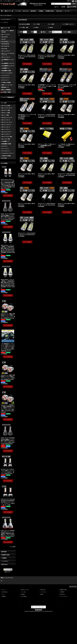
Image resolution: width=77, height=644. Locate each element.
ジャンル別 (23, 592)
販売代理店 (4, 552)
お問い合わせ (4, 564)
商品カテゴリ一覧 (25, 590)
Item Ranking (5, 592)
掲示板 (42, 594)
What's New (43, 590)
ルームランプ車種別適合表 (8, 97)
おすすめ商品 (24, 596)
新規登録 (63, 7)
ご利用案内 (4, 558)
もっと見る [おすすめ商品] (13, 547)
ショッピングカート (64, 596)
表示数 (21, 32)
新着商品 (23, 594)
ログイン (57, 7)
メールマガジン (5, 561)
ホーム (3, 594)
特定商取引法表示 (5, 555)
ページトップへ (74, 587)
